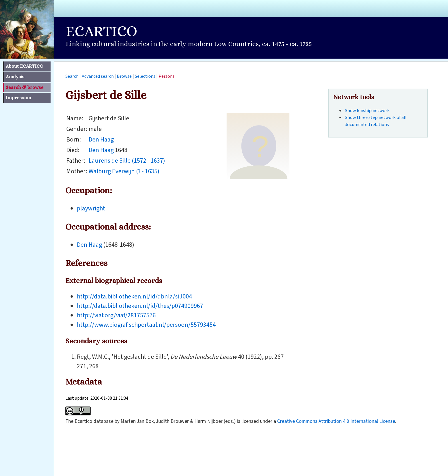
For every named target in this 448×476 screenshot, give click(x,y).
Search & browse (25, 87)
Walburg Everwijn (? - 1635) (124, 171)
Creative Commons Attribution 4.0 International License (336, 421)
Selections (145, 76)
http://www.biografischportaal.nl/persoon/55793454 (146, 325)
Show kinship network (367, 111)
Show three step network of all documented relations (376, 121)
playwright (91, 208)
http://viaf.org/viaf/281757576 (116, 315)
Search (72, 76)
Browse (124, 76)
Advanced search (98, 76)
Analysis (15, 77)
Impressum (18, 98)
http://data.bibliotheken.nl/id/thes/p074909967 (140, 306)
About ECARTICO (24, 66)
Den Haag (101, 140)
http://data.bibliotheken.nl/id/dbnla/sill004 (134, 296)
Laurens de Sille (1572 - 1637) (127, 161)
